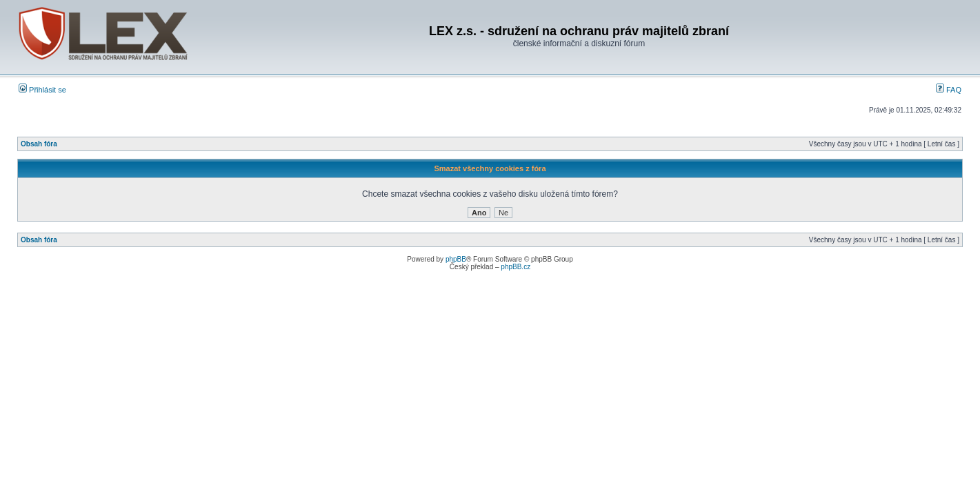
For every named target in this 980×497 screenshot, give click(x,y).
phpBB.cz (516, 267)
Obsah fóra (39, 144)
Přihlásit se (42, 90)
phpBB (456, 259)
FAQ (949, 90)
